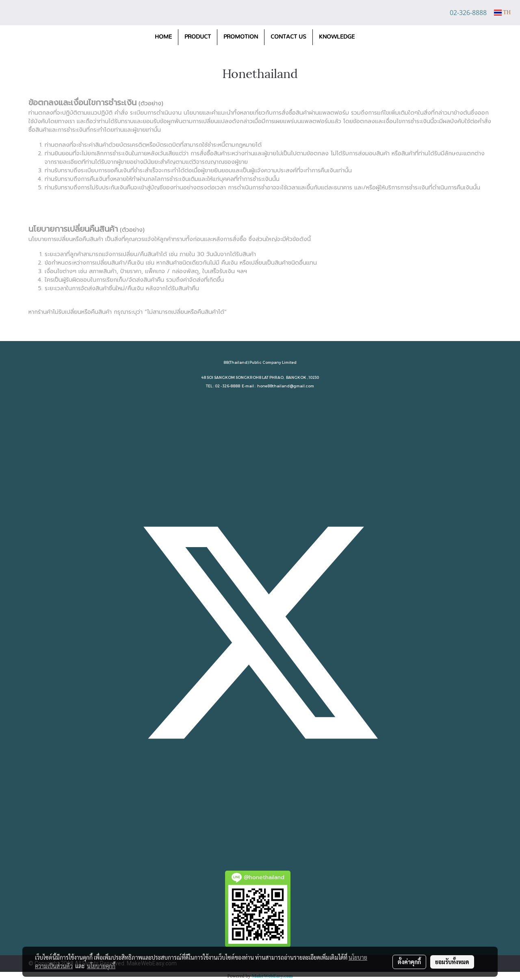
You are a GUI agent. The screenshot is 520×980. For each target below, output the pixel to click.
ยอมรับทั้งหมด (452, 962)
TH (502, 12)
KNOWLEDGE (337, 37)
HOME (163, 37)
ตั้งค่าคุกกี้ (409, 962)
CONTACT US (288, 37)
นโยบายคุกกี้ (101, 966)
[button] (368, 37)
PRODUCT (198, 37)
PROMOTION (241, 37)
